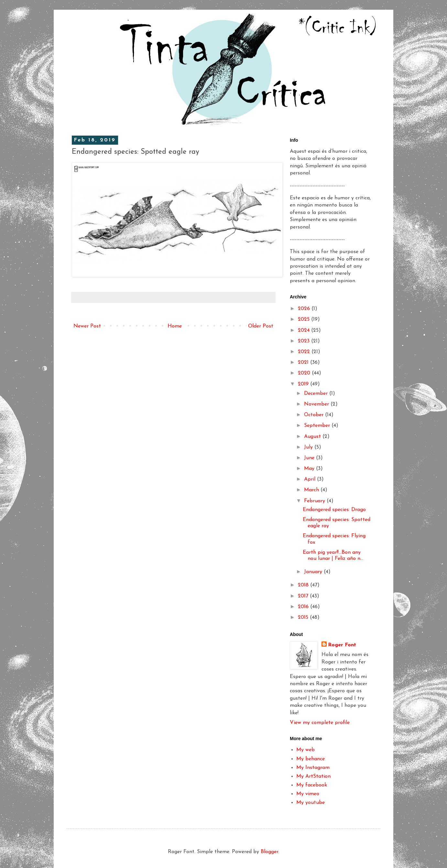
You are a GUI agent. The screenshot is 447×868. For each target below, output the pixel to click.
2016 (304, 607)
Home (175, 326)
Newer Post (87, 326)
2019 (304, 384)
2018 (304, 585)
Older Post (261, 326)
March (312, 490)
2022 (305, 352)
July (309, 447)
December (317, 394)
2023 (305, 341)
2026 (305, 309)
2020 (305, 373)
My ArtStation (313, 776)
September (318, 426)
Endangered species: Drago (334, 510)
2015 (304, 618)
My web (305, 750)
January (314, 572)
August (313, 437)
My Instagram (313, 768)
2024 (305, 330)
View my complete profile (320, 723)
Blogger (269, 852)
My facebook (312, 785)
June (310, 458)
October (315, 415)
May (310, 469)
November (317, 404)
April (311, 479)
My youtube (311, 803)
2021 (304, 362)
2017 (304, 596)
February (315, 501)
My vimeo (308, 794)
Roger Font (342, 645)
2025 (305, 319)
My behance (311, 759)
